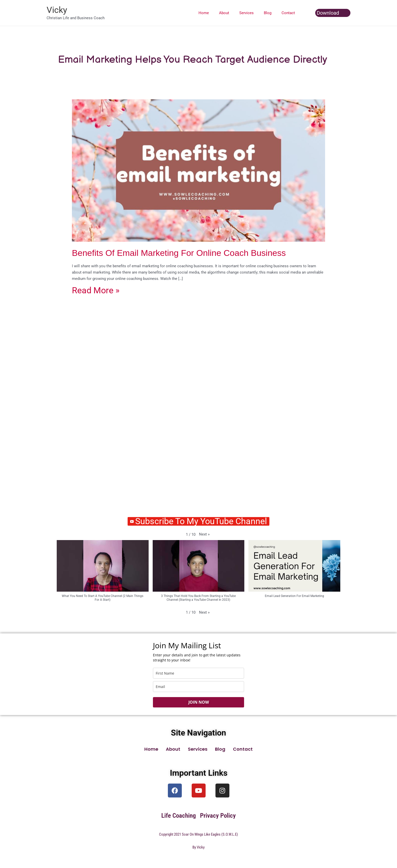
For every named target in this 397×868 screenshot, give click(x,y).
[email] (198, 687)
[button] (333, 13)
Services (253, 13)
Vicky (57, 10)
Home (215, 13)
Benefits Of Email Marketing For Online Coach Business (179, 253)
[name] (198, 674)
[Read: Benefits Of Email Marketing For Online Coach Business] (198, 170)
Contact (290, 13)
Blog (271, 13)
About (233, 13)
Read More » (96, 291)
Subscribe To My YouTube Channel (198, 522)
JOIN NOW (199, 703)
